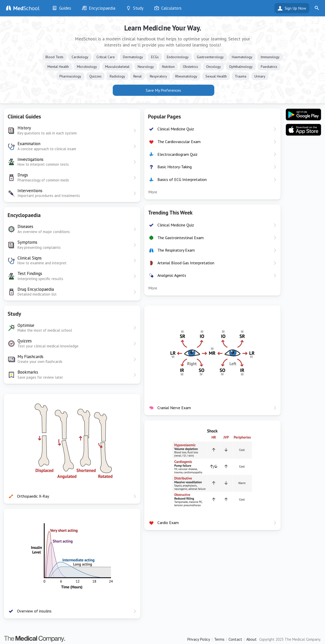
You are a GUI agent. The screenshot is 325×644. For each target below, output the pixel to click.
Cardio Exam (168, 523)
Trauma (241, 76)
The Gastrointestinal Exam (181, 238)
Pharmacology (70, 76)
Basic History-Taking (175, 167)
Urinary (260, 76)
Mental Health (58, 67)
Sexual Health (216, 76)
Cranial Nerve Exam (174, 408)
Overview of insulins (34, 611)
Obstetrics (190, 67)
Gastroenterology (210, 57)
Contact (235, 639)
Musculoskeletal (117, 67)
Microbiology (87, 67)
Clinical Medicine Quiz (176, 129)
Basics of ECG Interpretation (182, 179)
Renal (137, 76)
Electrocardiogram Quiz (177, 154)
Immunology (270, 57)
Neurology (146, 67)
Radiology (117, 76)
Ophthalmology (241, 67)
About (251, 639)
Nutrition (168, 67)
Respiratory (158, 76)
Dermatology (133, 57)
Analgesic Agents (172, 275)
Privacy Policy (199, 639)
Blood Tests (54, 57)
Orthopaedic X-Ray (33, 496)
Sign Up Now (295, 8)
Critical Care (106, 57)
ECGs (155, 57)
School (26, 8)
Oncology (214, 67)
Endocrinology (178, 57)
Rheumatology (186, 76)
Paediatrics (269, 67)
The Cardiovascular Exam (179, 142)
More (153, 192)
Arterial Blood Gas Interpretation (186, 263)
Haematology (242, 57)
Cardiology (80, 57)
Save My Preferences (163, 90)
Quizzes (95, 76)
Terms (219, 639)
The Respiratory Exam (176, 250)
